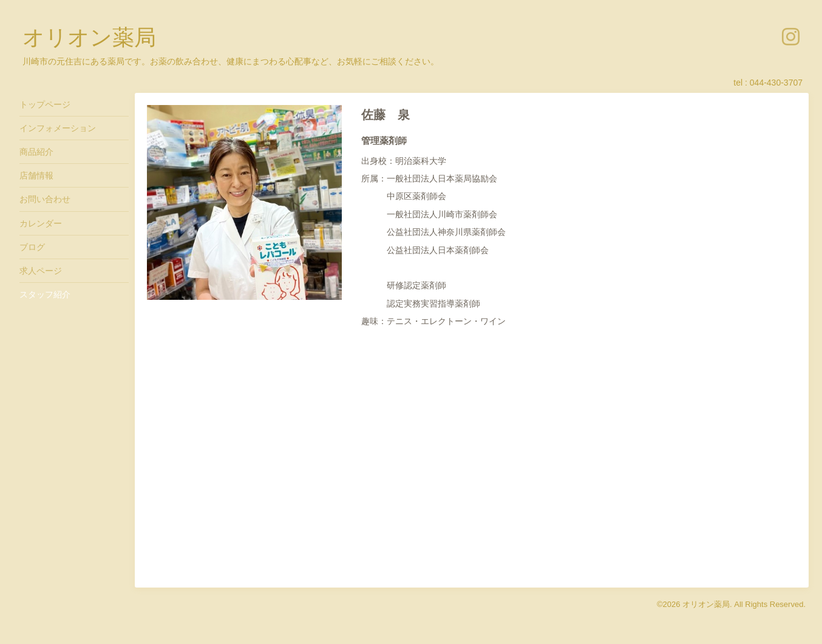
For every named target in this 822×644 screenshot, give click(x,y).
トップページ (45, 104)
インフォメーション (58, 128)
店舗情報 (36, 175)
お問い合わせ (45, 199)
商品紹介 (36, 152)
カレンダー (41, 223)
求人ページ (41, 271)
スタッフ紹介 (45, 294)
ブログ (32, 247)
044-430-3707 (776, 83)
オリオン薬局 (89, 37)
